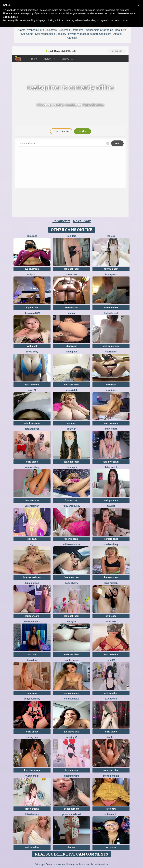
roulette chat (111, 307)
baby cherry (71, 583)
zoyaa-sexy (32, 352)
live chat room (32, 770)
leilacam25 (111, 467)
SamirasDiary (32, 467)
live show (111, 809)
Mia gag (111, 506)
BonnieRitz (111, 390)
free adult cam (71, 577)
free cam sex (71, 307)
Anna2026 (111, 622)
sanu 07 (32, 390)
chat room (72, 346)
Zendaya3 (71, 467)
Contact (50, 864)
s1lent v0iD (111, 699)
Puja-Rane (32, 236)
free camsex (32, 809)
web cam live (111, 693)
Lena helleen (111, 583)
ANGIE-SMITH (111, 429)
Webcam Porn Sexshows (42, 30)
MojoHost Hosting (65, 864)
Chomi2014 (71, 275)
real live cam (32, 385)
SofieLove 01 (111, 814)
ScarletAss (111, 352)
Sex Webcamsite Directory (51, 34)
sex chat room (71, 269)
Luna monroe (32, 583)
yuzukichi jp (32, 776)
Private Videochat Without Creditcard (90, 34)
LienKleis (71, 236)
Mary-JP (71, 429)
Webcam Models (84, 864)
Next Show (82, 221)
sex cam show (71, 693)
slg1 (32, 544)
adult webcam (32, 423)
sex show (111, 847)
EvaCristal (71, 390)
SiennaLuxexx (72, 699)
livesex (71, 847)
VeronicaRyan (32, 506)
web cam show (111, 346)
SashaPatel (71, 352)
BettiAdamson (32, 429)
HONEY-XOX (111, 275)
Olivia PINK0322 (32, 313)
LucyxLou (32, 660)
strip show (32, 732)
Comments (61, 221)
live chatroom (32, 269)
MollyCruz (32, 275)
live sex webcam (32, 577)
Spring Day (32, 737)
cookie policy (11, 17)
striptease (111, 616)
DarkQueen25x (32, 622)
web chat (32, 346)
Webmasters (101, 864)
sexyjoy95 (71, 737)
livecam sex (71, 770)
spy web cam (111, 269)
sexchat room (71, 809)
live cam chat (72, 385)
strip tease (32, 462)
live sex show (111, 577)
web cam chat (111, 770)
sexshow (111, 385)
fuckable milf (111, 313)
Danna (71, 313)
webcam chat (72, 655)
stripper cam (111, 500)
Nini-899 (111, 660)
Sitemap (39, 864)
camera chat (111, 539)
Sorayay (71, 622)
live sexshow (32, 500)
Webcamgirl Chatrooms (99, 30)
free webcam (71, 539)
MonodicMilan (111, 776)
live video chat (71, 732)
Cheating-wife (71, 776)
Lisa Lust (111, 737)
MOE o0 (111, 236)
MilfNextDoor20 (71, 544)
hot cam (32, 655)
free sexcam (71, 500)
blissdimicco (32, 814)
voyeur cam (32, 307)
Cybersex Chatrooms (71, 30)
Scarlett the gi (111, 544)
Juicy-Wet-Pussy (71, 506)
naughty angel (71, 660)
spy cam (32, 539)
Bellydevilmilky (32, 699)
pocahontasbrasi (71, 814)
